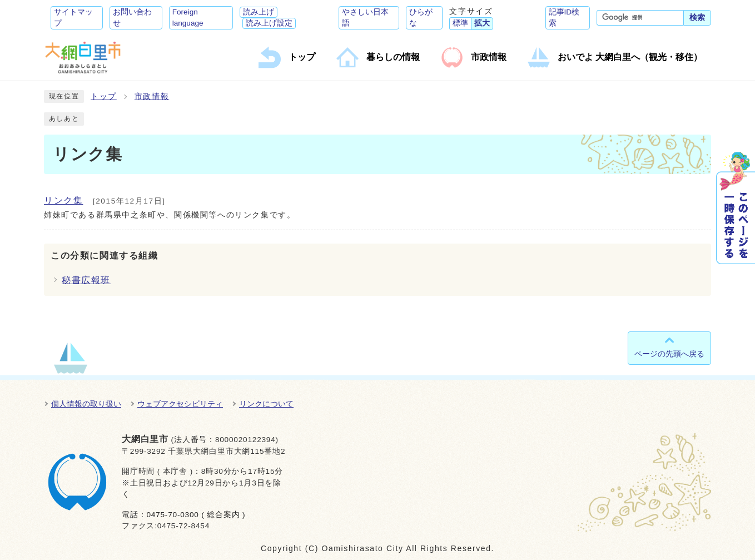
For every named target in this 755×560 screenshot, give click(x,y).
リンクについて (266, 404)
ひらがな (421, 18)
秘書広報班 (86, 280)
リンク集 (63, 200)
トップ (104, 96)
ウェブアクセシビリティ (180, 404)
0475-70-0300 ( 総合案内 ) (196, 515)
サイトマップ (73, 18)
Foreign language (188, 18)
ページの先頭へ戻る (669, 354)
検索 (697, 18)
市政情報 (152, 96)
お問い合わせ (132, 18)
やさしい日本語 (365, 18)
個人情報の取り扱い (86, 404)
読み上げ (259, 12)
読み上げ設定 (269, 23)
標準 (460, 23)
